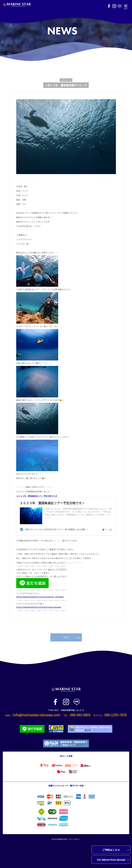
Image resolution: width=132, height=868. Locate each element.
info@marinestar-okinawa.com (36, 715)
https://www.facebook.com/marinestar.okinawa (39, 607)
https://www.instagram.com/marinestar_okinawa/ (40, 597)
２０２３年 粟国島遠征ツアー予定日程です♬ (37, 496)
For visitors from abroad (113, 860)
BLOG (72, 637)
